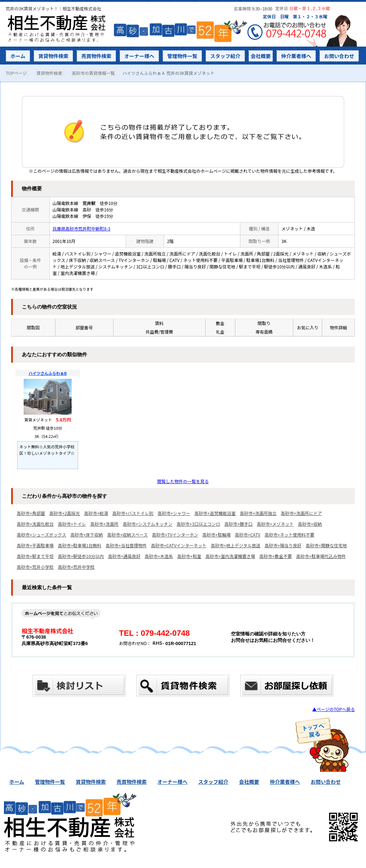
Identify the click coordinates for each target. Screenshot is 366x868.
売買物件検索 (96, 56)
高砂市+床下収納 (87, 535)
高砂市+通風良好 (124, 556)
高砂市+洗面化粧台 (35, 524)
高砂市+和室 (189, 556)
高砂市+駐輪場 (216, 535)
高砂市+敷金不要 (276, 556)
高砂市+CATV (248, 535)
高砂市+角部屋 (31, 513)
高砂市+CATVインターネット (179, 545)
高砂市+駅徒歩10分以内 (81, 556)
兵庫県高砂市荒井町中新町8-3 (82, 228)
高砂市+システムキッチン (148, 524)
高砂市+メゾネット (275, 524)
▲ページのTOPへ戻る (334, 709)
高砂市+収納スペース (127, 535)
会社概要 (261, 56)
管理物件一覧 (182, 56)
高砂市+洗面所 (104, 524)
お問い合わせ (339, 56)
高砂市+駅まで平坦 (35, 556)
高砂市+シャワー (174, 513)
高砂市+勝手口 (239, 524)
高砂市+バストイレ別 (133, 513)
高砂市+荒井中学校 (76, 567)
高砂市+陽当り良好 (283, 545)
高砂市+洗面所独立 (258, 513)
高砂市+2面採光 (65, 513)
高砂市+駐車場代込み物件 (321, 556)
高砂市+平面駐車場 (35, 545)
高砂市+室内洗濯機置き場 (230, 556)
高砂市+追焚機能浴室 (215, 513)
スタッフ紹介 (225, 56)
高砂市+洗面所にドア (301, 513)
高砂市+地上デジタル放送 (236, 545)
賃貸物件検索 (53, 56)
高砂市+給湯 (96, 513)
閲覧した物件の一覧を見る (183, 481)
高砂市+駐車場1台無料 (80, 545)
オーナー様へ (139, 56)
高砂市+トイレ (72, 524)
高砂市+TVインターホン (175, 535)
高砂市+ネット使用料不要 (290, 535)
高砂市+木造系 (159, 556)
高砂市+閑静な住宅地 (326, 545)
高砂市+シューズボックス (42, 535)
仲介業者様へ (296, 56)
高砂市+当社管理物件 (126, 545)
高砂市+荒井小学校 (35, 567)
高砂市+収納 (310, 524)
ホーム (18, 56)
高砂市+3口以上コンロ (198, 524)
